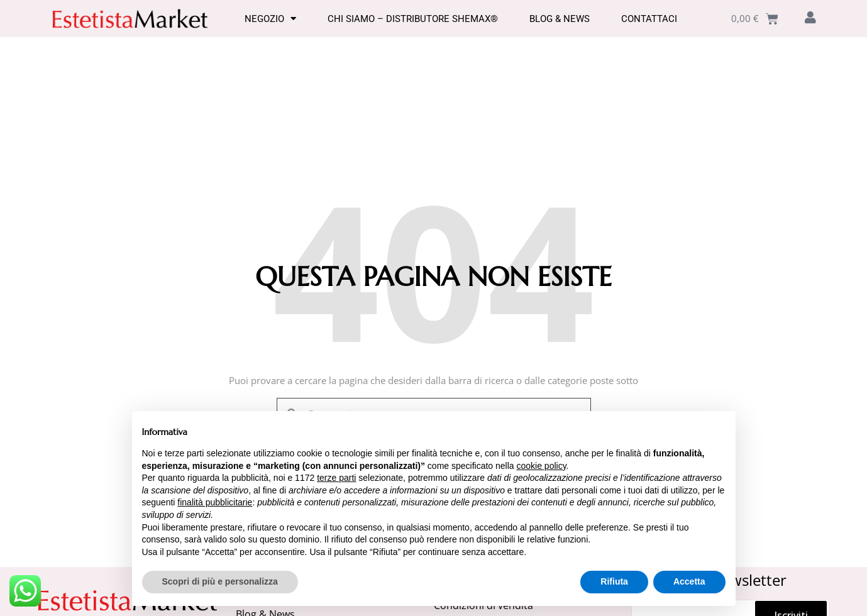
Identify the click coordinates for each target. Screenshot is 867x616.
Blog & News (560, 19)
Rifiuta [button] (614, 581)
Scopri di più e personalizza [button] (220, 581)
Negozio (270, 19)
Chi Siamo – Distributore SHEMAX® (413, 19)
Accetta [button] (689, 581)
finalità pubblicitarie (215, 502)
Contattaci (649, 19)
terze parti (336, 478)
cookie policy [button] (541, 466)
